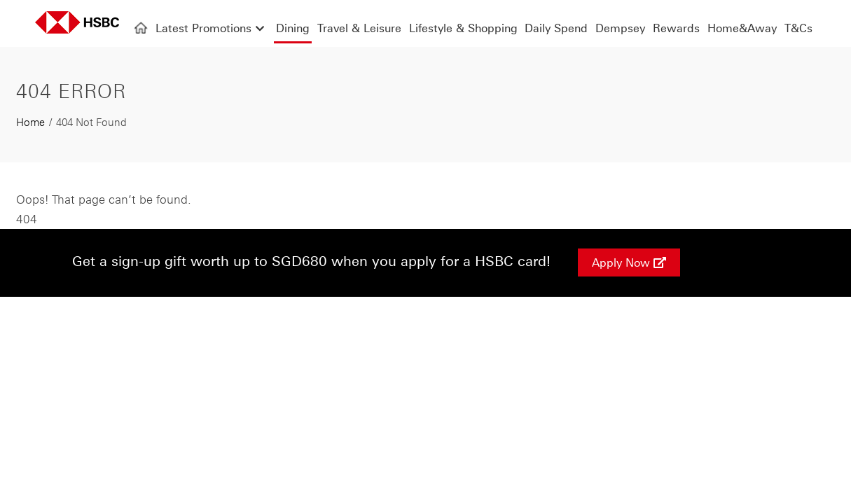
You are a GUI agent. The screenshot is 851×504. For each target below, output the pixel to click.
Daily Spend (556, 28)
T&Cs (798, 28)
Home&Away (742, 28)
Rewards (676, 28)
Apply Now (629, 262)
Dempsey (620, 28)
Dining (293, 28)
